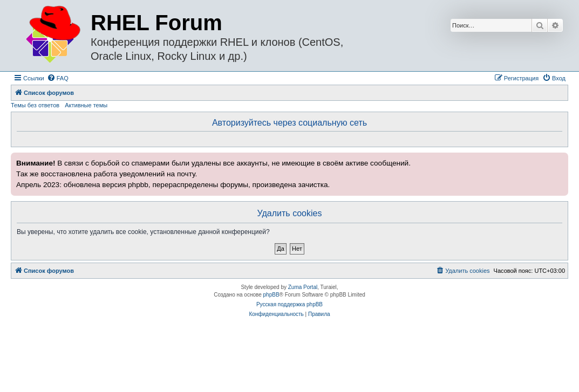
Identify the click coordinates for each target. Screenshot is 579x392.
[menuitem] (58, 78)
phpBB (271, 295)
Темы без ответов (35, 105)
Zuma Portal (303, 287)
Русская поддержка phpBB (289, 304)
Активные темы (86, 105)
